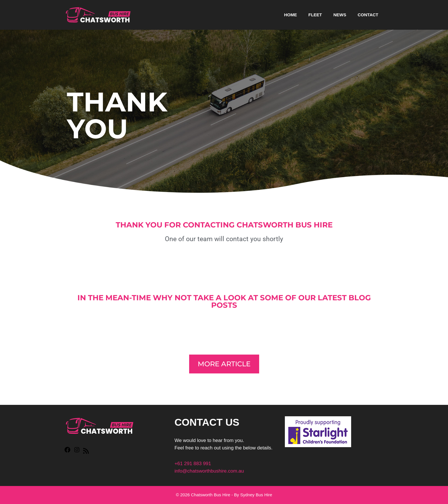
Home (290, 15)
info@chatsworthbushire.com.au (209, 471)
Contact (368, 15)
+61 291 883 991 (193, 464)
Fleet (315, 15)
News (340, 15)
